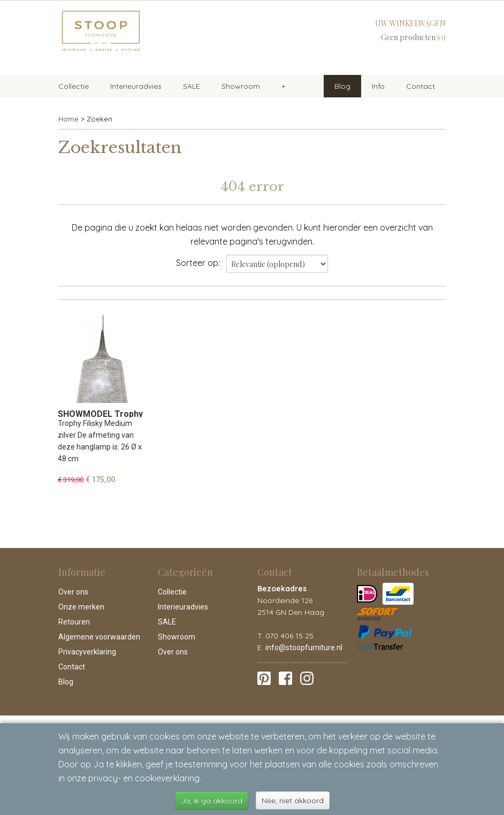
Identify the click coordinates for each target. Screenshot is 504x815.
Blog (342, 86)
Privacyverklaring (87, 652)
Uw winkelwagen (410, 23)
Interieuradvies (136, 86)
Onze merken (81, 607)
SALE (192, 86)
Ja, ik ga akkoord (212, 801)
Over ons (73, 592)
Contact (421, 86)
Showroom (241, 86)
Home (68, 119)
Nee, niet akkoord (293, 801)
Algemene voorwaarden (99, 637)
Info (378, 86)
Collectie (74, 86)
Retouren (74, 622)
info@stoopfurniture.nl (304, 648)
